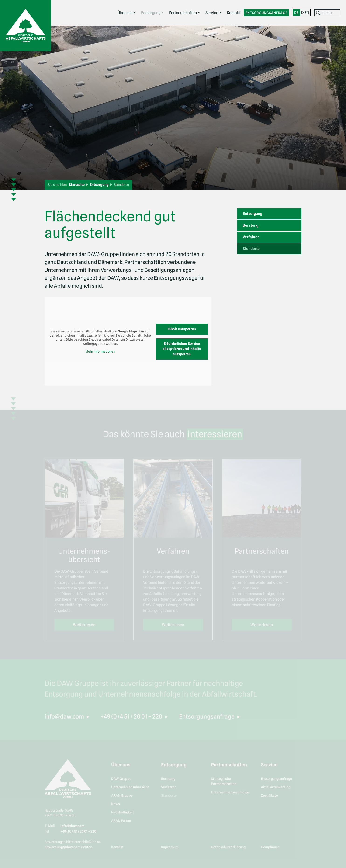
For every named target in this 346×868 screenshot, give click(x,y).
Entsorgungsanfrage (266, 13)
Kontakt (234, 13)
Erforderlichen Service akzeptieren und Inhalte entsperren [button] (182, 349)
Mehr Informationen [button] (100, 352)
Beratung (251, 225)
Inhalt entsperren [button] (182, 329)
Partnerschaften (183, 13)
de (296, 12)
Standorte (251, 249)
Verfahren (251, 237)
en (307, 12)
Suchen (318, 13)
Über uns (125, 13)
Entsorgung (151, 13)
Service (212, 13)
